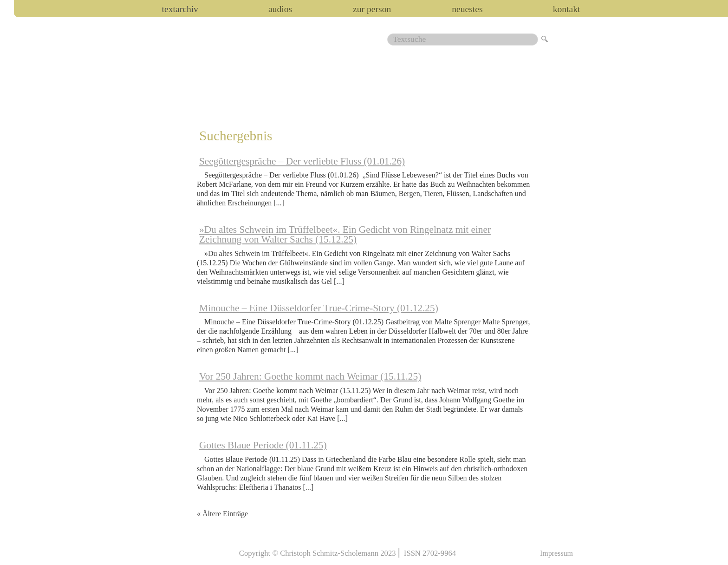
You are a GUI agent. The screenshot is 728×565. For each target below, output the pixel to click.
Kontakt (567, 9)
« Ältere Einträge (222, 514)
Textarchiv (180, 9)
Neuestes (467, 9)
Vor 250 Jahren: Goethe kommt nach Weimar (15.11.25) (310, 376)
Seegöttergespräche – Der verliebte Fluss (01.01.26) (302, 161)
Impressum (556, 553)
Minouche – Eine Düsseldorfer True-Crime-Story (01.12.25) (319, 308)
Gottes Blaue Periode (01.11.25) (263, 445)
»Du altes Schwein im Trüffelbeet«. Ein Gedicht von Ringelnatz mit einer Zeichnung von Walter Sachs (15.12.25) (345, 234)
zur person (372, 9)
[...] (279, 203)
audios (280, 9)
